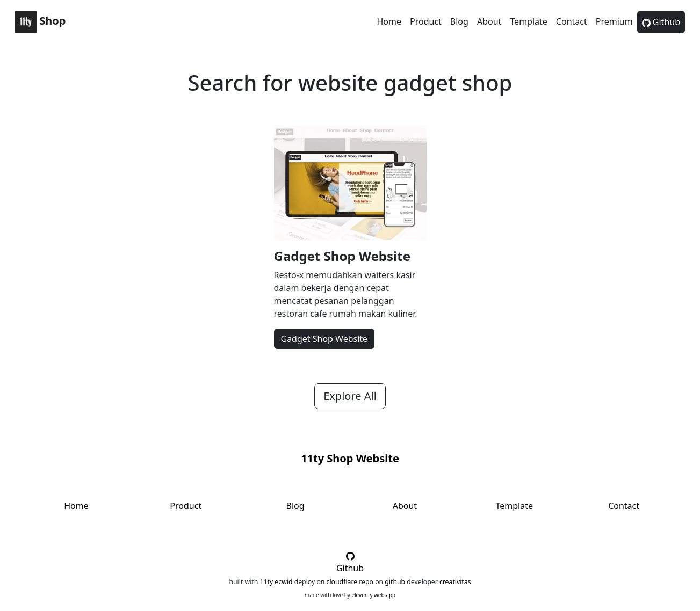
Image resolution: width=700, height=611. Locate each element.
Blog (459, 21)
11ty (266, 582)
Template (529, 21)
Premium (614, 21)
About (489, 21)
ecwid (283, 582)
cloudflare (342, 582)
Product (426, 21)
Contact (572, 21)
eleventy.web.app (373, 595)
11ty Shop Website (350, 458)
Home (389, 21)
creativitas (455, 582)
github (395, 582)
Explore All (350, 396)
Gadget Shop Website (342, 256)
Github (661, 22)
